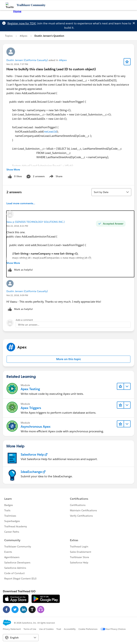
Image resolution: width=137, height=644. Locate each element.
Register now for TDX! (22, 23)
